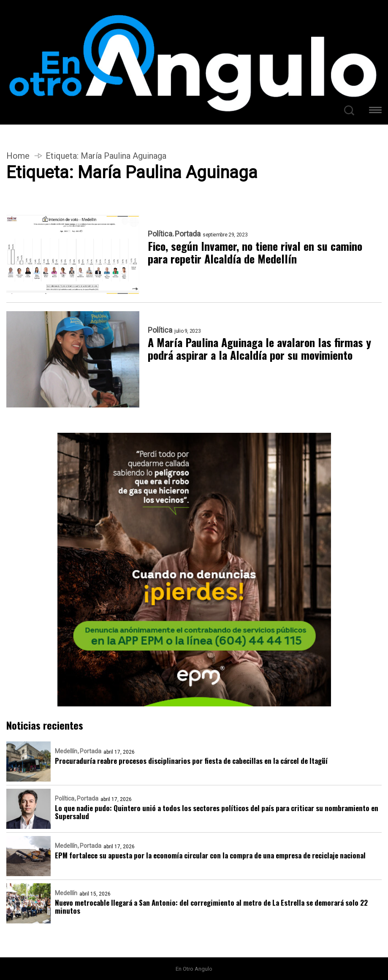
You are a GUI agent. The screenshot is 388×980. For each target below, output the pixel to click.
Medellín (66, 751)
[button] (375, 111)
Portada (188, 234)
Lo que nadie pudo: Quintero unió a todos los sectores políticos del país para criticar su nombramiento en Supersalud (217, 812)
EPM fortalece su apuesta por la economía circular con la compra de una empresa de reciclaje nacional (210, 855)
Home (18, 156)
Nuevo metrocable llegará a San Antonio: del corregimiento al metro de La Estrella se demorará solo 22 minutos (211, 907)
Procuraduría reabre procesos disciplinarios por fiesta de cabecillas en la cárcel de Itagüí (191, 761)
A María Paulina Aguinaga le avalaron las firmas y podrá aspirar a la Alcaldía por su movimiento (259, 349)
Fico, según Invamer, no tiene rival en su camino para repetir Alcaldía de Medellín (255, 252)
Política (160, 234)
